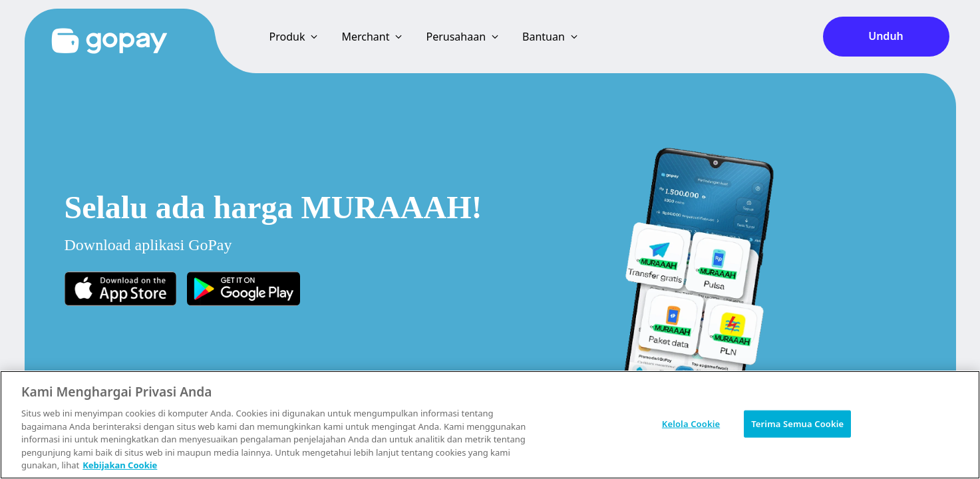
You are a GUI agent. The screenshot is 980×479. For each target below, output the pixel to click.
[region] (490, 425)
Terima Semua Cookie (797, 423)
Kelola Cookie (691, 423)
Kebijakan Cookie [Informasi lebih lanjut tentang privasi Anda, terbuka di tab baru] (120, 465)
